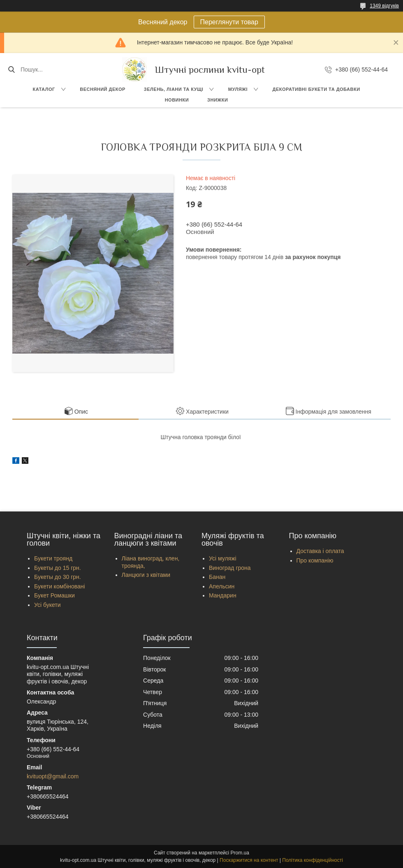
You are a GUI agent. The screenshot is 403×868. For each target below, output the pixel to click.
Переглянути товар (229, 22)
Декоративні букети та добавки (316, 89)
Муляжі (238, 89)
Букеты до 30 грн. (58, 577)
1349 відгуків (384, 6)
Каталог (44, 89)
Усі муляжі (223, 558)
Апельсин (222, 586)
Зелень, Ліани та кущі (174, 89)
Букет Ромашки (54, 595)
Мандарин (223, 595)
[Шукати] (11, 69)
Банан (217, 577)
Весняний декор (103, 89)
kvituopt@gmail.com (53, 776)
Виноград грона (230, 568)
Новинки (177, 100)
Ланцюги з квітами (146, 575)
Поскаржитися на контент (249, 860)
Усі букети (47, 605)
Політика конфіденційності (313, 860)
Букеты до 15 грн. (58, 568)
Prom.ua (240, 853)
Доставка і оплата (320, 551)
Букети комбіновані (60, 586)
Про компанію (315, 560)
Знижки (218, 100)
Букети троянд (53, 558)
